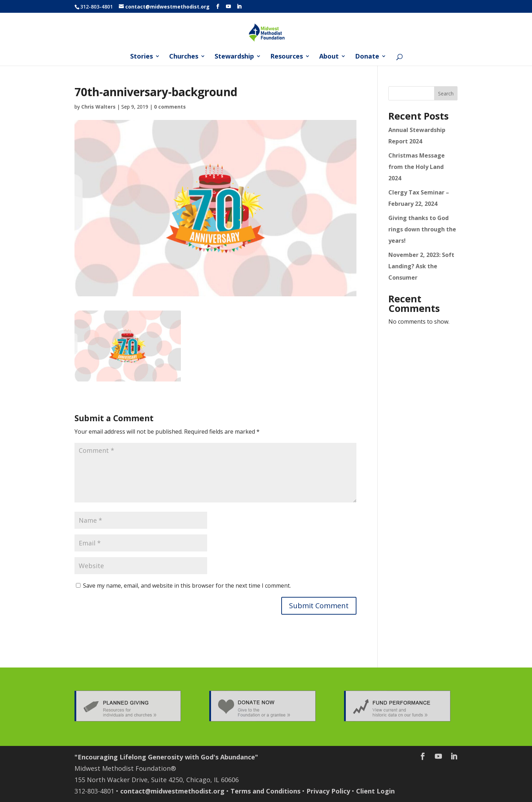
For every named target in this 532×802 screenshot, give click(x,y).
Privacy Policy (328, 791)
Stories (142, 57)
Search (446, 94)
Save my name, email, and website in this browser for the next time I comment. (187, 586)
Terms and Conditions (265, 791)
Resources (287, 57)
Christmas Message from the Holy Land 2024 (417, 167)
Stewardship (234, 57)
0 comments (170, 107)
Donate (367, 57)
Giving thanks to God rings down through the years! (422, 229)
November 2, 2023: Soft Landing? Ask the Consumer (421, 266)
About (329, 57)
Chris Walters (98, 107)
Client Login (375, 791)
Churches (184, 57)
